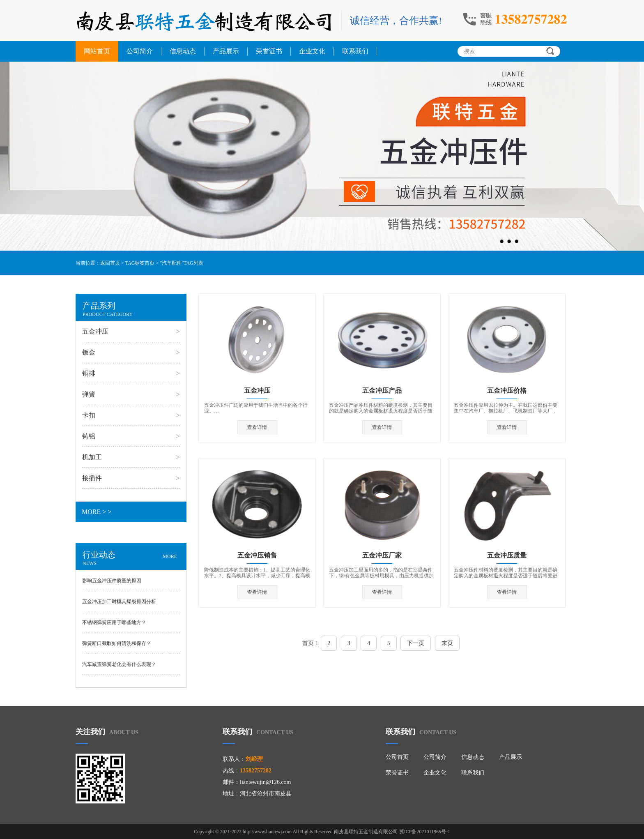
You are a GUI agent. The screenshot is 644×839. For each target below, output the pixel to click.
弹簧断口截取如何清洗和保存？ (117, 643)
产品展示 (226, 51)
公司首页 (397, 757)
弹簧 (89, 394)
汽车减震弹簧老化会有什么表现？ (119, 664)
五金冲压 (95, 331)
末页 (447, 643)
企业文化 (312, 51)
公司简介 (140, 51)
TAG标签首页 (140, 263)
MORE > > (97, 512)
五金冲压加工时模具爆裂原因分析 (119, 602)
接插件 (92, 478)
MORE (170, 556)
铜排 (89, 373)
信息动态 (183, 51)
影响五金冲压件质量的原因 (112, 581)
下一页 (416, 643)
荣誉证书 (269, 51)
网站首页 (97, 51)
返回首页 (110, 263)
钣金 (89, 352)
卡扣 (89, 415)
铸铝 (89, 436)
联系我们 (355, 51)
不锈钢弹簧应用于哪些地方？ (114, 622)
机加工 (92, 457)
